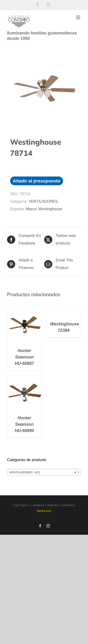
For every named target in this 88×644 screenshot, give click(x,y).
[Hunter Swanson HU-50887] (24, 312)
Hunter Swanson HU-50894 (24, 424)
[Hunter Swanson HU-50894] (24, 379)
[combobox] (44, 472)
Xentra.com (44, 511)
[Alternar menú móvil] (78, 17)
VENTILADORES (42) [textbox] (43, 472)
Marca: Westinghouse (44, 209)
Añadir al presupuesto (37, 181)
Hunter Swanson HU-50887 (24, 357)
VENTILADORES (43, 201)
